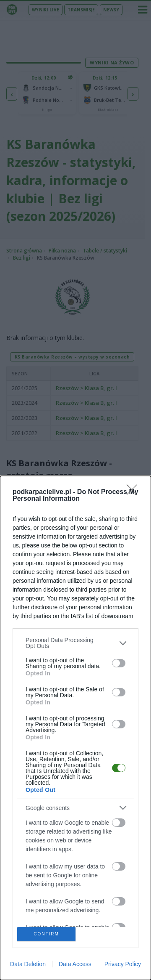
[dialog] (75, 728)
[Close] (135, 492)
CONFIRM (46, 934)
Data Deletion (28, 964)
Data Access (75, 964)
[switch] (119, 663)
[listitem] (75, 643)
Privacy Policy (123, 964)
